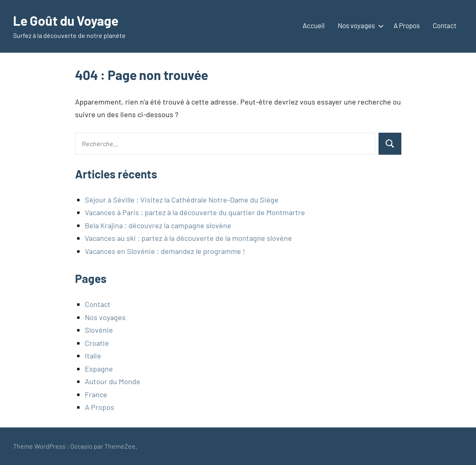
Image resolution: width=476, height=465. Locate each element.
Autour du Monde (113, 381)
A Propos (407, 25)
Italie (93, 356)
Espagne (99, 369)
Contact (445, 25)
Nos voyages (359, 25)
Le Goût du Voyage (66, 20)
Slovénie (99, 330)
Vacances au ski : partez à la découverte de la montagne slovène (188, 238)
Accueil (314, 25)
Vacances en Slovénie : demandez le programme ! (165, 251)
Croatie (97, 343)
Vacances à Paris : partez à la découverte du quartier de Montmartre (195, 212)
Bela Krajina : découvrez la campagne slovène (158, 225)
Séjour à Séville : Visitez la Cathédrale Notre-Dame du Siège (182, 200)
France (96, 394)
